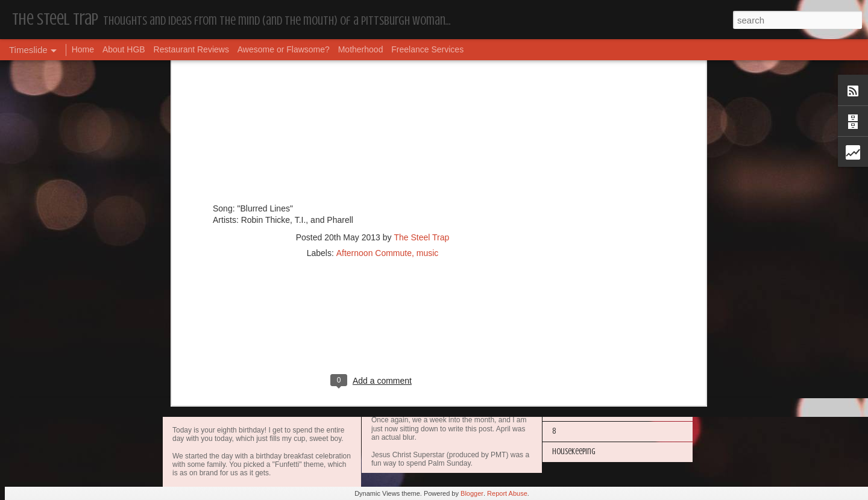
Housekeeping (400, 407)
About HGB (124, 49)
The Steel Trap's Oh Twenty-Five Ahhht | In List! (625, 390)
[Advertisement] (373, 66)
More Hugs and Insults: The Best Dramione (618, 267)
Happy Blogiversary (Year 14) (596, 308)
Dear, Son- (199, 397)
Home (83, 49)
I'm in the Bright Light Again (597, 329)
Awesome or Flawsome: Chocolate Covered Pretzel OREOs (491, 312)
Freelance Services (427, 49)
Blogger (472, 493)
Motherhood (361, 49)
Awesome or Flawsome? (284, 49)
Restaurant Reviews (191, 49)
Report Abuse (507, 493)
